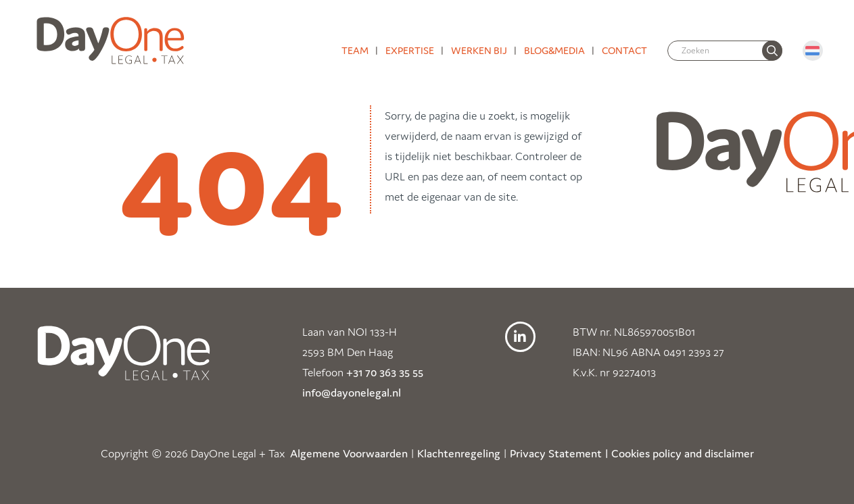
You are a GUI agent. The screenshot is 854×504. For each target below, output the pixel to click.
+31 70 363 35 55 (385, 372)
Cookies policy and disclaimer (683, 453)
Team (355, 50)
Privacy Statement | (559, 453)
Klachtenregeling (459, 453)
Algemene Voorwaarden (349, 453)
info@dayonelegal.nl (352, 393)
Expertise (410, 50)
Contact (624, 50)
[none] (772, 51)
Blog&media (554, 50)
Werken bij (479, 50)
